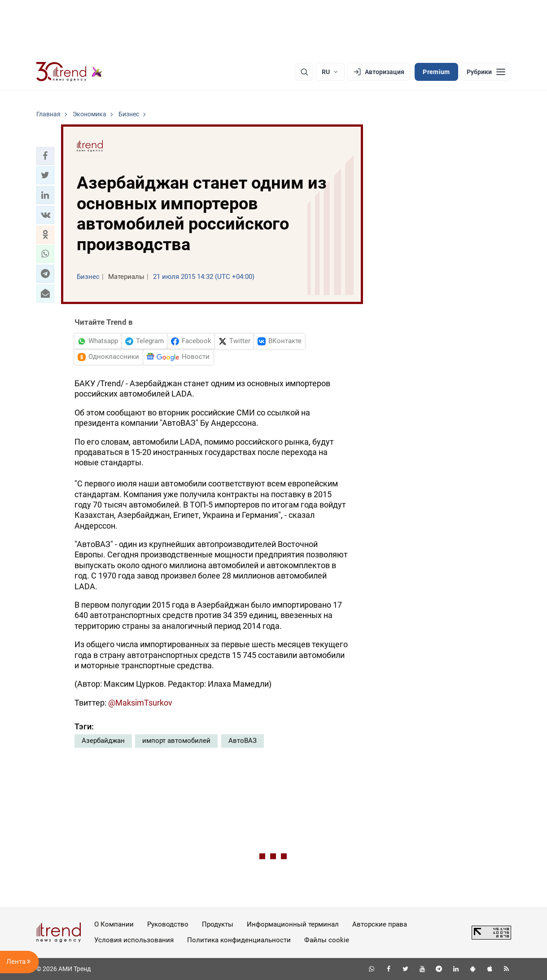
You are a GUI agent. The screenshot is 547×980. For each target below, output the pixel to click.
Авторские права (380, 924)
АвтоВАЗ (243, 741)
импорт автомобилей (176, 741)
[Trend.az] (70, 72)
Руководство (168, 924)
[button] (45, 156)
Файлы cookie (327, 940)
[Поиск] (304, 72)
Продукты (218, 924)
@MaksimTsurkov (140, 703)
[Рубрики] (486, 72)
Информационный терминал (293, 924)
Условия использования (134, 940)
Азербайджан (103, 741)
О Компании (114, 924)
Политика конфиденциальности (239, 940)
